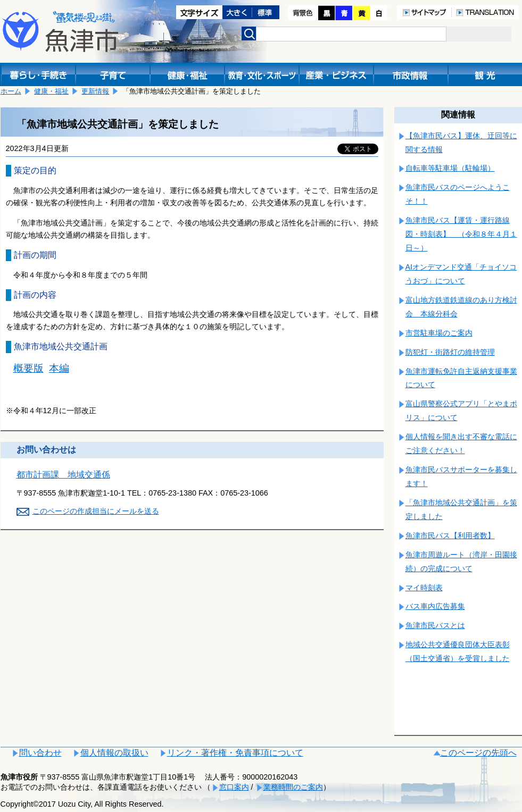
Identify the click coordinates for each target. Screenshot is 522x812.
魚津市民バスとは (435, 625)
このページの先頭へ (478, 753)
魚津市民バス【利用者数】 (450, 535)
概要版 (28, 368)
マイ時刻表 (424, 588)
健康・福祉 (51, 91)
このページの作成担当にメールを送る (96, 511)
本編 (59, 368)
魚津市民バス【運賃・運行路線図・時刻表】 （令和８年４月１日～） (461, 234)
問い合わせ (40, 753)
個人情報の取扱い (114, 753)
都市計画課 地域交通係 (63, 475)
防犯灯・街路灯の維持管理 (450, 352)
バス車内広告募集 (435, 606)
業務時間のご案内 (293, 787)
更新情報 (95, 91)
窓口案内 (234, 787)
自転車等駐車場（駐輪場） (450, 168)
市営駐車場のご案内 (439, 333)
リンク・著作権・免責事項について (235, 753)
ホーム (11, 91)
